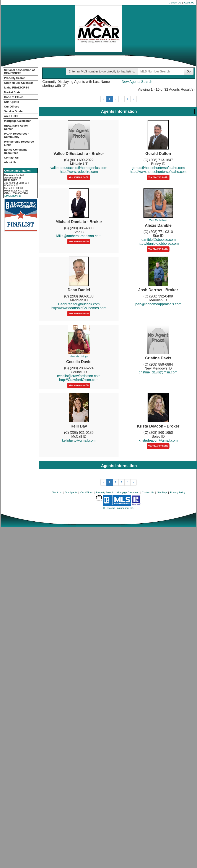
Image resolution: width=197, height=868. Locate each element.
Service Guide (13, 111)
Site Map (162, 492)
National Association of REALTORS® (20, 72)
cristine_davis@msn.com (158, 372)
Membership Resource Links (19, 143)
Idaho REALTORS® (17, 88)
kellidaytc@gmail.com (79, 440)
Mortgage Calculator (18, 121)
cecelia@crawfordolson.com (79, 376)
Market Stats (12, 92)
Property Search (15, 78)
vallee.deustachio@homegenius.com (79, 168)
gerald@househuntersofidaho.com (158, 168)
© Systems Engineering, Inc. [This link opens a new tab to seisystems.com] (118, 508)
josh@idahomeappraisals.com (158, 304)
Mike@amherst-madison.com (79, 236)
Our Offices (12, 107)
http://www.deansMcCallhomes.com (79, 308)
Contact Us (175, 3)
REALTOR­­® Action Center (16, 127)
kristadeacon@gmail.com (158, 440)
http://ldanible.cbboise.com (158, 244)
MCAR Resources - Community (17, 135)
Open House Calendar (19, 83)
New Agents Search (137, 82)
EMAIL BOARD (13, 196)
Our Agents (12, 102)
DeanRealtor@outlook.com (79, 304)
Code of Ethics (14, 97)
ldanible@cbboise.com (158, 240)
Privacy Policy (178, 492)
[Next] (134, 99)
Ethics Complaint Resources (15, 151)
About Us (189, 3)
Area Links (11, 116)
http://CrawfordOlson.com (79, 380)
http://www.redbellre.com (79, 172)
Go (189, 71)
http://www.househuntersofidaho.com (158, 172)
